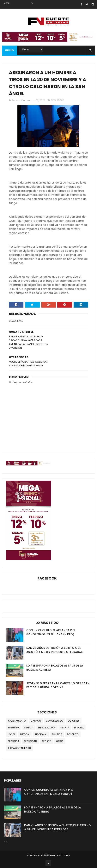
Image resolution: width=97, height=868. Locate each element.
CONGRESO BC (55, 721)
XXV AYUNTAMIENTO (19, 748)
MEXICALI (25, 734)
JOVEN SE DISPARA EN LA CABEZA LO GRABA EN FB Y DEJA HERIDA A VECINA (58, 685)
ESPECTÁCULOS (47, 728)
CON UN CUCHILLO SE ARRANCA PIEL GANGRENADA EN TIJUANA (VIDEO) (51, 632)
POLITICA (57, 734)
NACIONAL (41, 734)
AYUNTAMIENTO (17, 721)
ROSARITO (73, 734)
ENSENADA (14, 728)
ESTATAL (79, 728)
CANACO (36, 721)
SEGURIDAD (58, 100)
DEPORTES (74, 721)
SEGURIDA (14, 741)
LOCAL (12, 734)
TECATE (46, 741)
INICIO (9, 50)
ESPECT (29, 728)
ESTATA (65, 728)
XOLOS (59, 741)
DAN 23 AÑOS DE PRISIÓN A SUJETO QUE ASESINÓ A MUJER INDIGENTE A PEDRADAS (54, 650)
